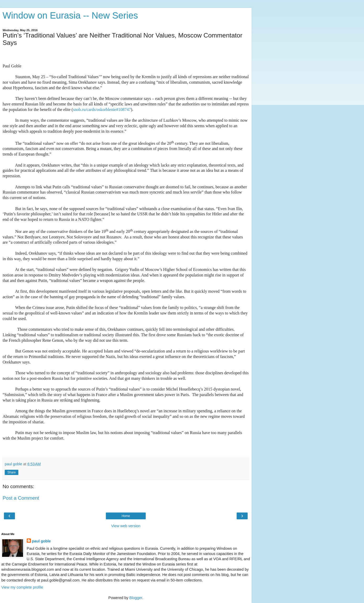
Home (126, 516)
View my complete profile (22, 587)
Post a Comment (21, 498)
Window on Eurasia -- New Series (70, 15)
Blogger (136, 598)
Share (12, 472)
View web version (126, 526)
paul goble (41, 541)
